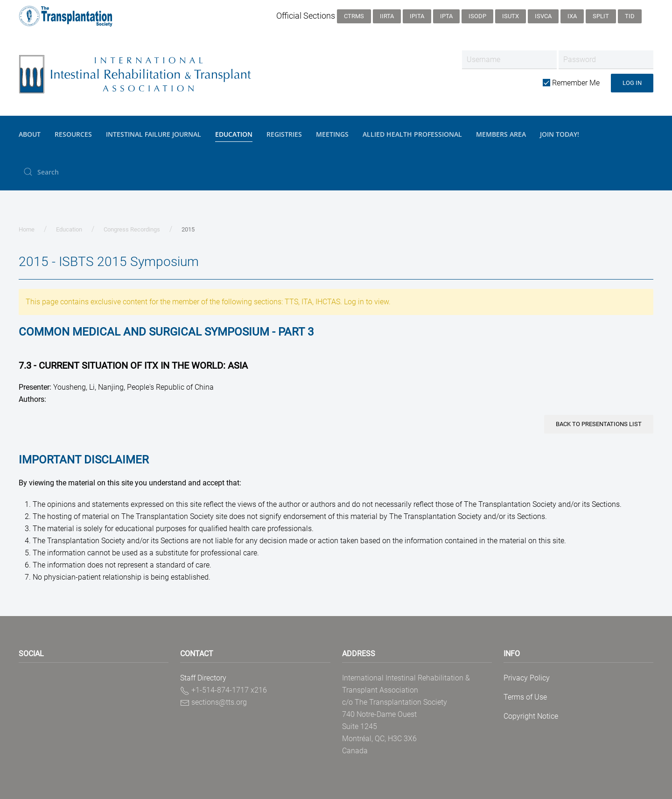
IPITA (417, 16)
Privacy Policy (527, 678)
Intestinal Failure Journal (154, 134)
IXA (572, 16)
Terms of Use (525, 697)
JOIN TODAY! (560, 134)
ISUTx (511, 16)
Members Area (501, 134)
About (30, 134)
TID (630, 16)
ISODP (477, 16)
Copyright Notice (531, 716)
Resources (73, 134)
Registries (284, 134)
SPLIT (601, 16)
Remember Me (571, 83)
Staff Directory (203, 678)
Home (27, 229)
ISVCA (543, 16)
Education (234, 134)
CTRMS (354, 16)
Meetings (332, 134)
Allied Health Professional (412, 134)
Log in (632, 83)
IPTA (446, 16)
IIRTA (387, 16)
